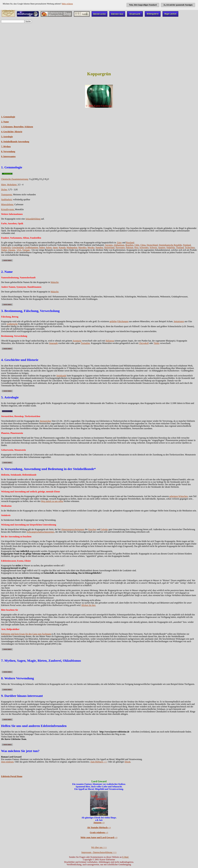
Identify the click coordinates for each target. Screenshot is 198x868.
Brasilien (129, 245)
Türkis (156, 343)
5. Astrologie (7, 137)
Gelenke (104, 529)
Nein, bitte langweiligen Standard (143, 5)
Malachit (55, 282)
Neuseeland (109, 247)
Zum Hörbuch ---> (99, 762)
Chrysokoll (144, 343)
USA (19, 250)
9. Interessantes (8, 156)
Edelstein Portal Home (12, 776)
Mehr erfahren (67, 4)
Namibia (99, 247)
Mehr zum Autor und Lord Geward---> (99, 837)
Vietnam (26, 250)
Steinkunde (61, 376)
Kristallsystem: (8, 209)
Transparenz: (7, 195)
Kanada (62, 247)
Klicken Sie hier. (89, 605)
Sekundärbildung (33, 219)
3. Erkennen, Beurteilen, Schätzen (17, 127)
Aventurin (77, 341)
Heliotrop (110, 341)
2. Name (5, 122)
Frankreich (6, 247)
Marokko (82, 247)
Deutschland (152, 245)
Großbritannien (31, 247)
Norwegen (120, 247)
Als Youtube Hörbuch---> (99, 828)
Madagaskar (72, 247)
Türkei (4, 250)
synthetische (12, 324)
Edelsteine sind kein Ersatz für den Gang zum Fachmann (26, 634)
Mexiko (91, 247)
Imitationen (179, 321)
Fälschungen (123, 321)
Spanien (162, 247)
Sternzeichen (45, 421)
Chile (137, 245)
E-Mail (126, 857)
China (143, 245)
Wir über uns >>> (99, 847)
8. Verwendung (8, 151)
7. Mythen (6, 147)
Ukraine (12, 250)
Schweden (144, 247)
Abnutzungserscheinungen (73, 529)
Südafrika (171, 247)
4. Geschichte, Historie (12, 132)
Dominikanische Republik (170, 245)
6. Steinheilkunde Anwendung (15, 142)
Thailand (180, 247)
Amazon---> (99, 823)
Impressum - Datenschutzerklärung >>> (99, 852)
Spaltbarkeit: (7, 199)
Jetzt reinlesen (7, 762)
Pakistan (130, 247)
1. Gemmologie (8, 117)
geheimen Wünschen (178, 496)
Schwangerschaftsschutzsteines (41, 532)
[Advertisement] (99, 44)
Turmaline (85, 343)
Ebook (128, 762)
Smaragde (53, 343)
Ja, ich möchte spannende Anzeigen (178, 5)
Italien (49, 247)
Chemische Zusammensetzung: (15, 179)
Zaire (119, 243)
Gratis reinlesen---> (99, 832)
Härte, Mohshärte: (9, 185)
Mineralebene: (7, 204)
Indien (42, 247)
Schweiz (153, 247)
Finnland (187, 245)
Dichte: (4, 190)
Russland (130, 243)
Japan (55, 247)
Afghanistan (119, 245)
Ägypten (109, 245)
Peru (136, 247)
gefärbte (113, 321)
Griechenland (18, 247)
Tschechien (190, 247)
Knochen (92, 529)
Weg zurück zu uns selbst (52, 501)
